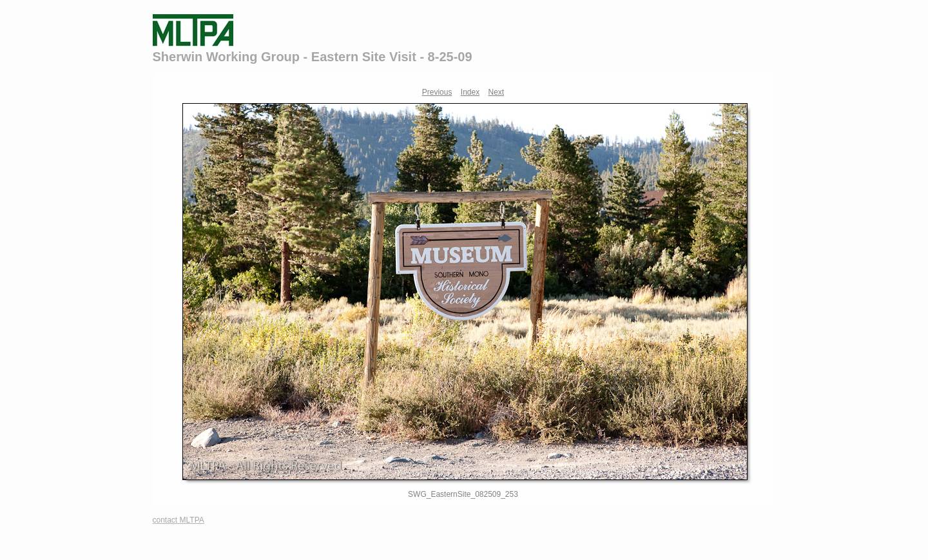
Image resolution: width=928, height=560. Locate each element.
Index (470, 92)
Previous (437, 92)
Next (497, 92)
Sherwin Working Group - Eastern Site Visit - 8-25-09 (313, 57)
